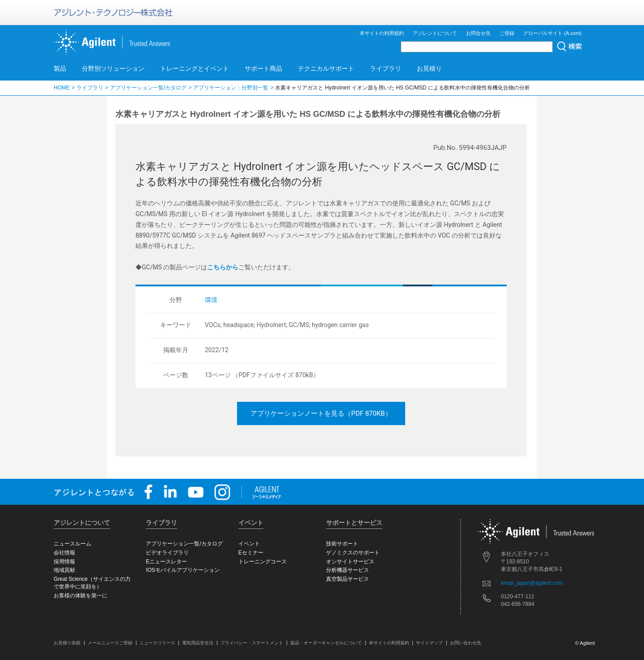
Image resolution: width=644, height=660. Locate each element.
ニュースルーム (72, 544)
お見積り (429, 68)
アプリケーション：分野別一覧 (231, 88)
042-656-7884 (518, 604)
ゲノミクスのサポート (353, 553)
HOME (62, 88)
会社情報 (64, 553)
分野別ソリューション (113, 68)
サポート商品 (263, 68)
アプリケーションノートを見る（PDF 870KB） (321, 413)
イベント (249, 544)
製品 (60, 68)
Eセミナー (251, 553)
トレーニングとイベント (195, 68)
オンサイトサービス (350, 562)
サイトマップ (429, 643)
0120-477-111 (518, 596)
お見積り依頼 (67, 643)
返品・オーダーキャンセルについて (326, 643)
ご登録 (507, 33)
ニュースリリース (157, 643)
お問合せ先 (478, 33)
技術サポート (342, 544)
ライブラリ (386, 68)
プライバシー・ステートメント (252, 643)
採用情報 (64, 562)
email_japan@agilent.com (532, 583)
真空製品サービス (347, 579)
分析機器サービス (347, 570)
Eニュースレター (166, 562)
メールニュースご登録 (110, 643)
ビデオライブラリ (167, 553)
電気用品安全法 (198, 643)
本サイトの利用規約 (382, 33)
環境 (211, 300)
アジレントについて (435, 33)
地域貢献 (64, 570)
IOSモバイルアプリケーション (183, 570)
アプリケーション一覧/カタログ (148, 88)
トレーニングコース (263, 562)
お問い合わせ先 (466, 643)
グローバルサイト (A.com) (552, 33)
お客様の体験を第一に (80, 596)
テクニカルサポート (326, 68)
